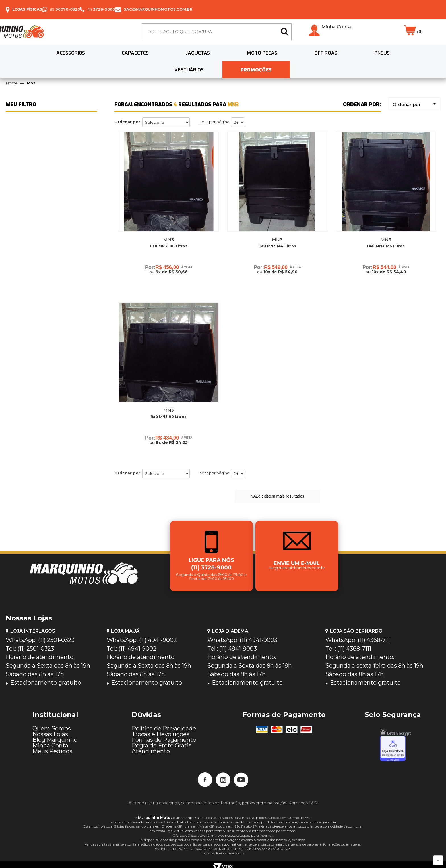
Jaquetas (146, 59)
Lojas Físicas (27, 9)
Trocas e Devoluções (161, 731)
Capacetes (94, 59)
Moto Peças (200, 59)
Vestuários (349, 59)
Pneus (300, 59)
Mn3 (31, 72)
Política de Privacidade (164, 726)
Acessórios (39, 59)
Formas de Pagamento (164, 737)
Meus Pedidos (52, 748)
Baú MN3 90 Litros (169, 410)
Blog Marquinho (55, 737)
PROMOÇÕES (406, 59)
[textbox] (217, 35)
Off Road (254, 59)
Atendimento (151, 748)
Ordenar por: (128, 111)
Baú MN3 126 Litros (386, 236)
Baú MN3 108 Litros (169, 236)
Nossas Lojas (50, 731)
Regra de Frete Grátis (162, 743)
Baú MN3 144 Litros (277, 236)
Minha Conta (336, 30)
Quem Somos (52, 726)
